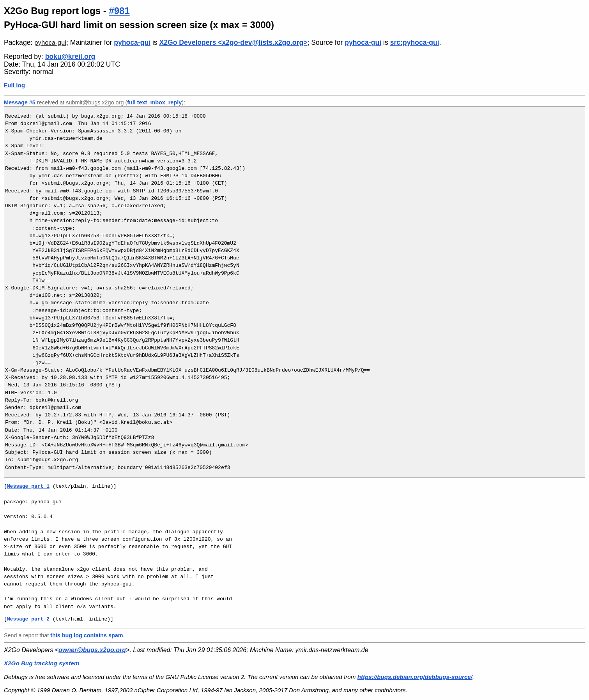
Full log (14, 85)
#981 (119, 11)
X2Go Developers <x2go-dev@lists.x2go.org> (233, 42)
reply (175, 102)
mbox (157, 102)
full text (137, 102)
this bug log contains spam (87, 635)
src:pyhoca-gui (415, 42)
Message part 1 (28, 486)
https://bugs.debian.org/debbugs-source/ (415, 677)
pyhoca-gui (50, 43)
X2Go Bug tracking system (42, 663)
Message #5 (20, 102)
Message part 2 (28, 619)
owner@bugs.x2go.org (92, 650)
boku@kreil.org (70, 56)
